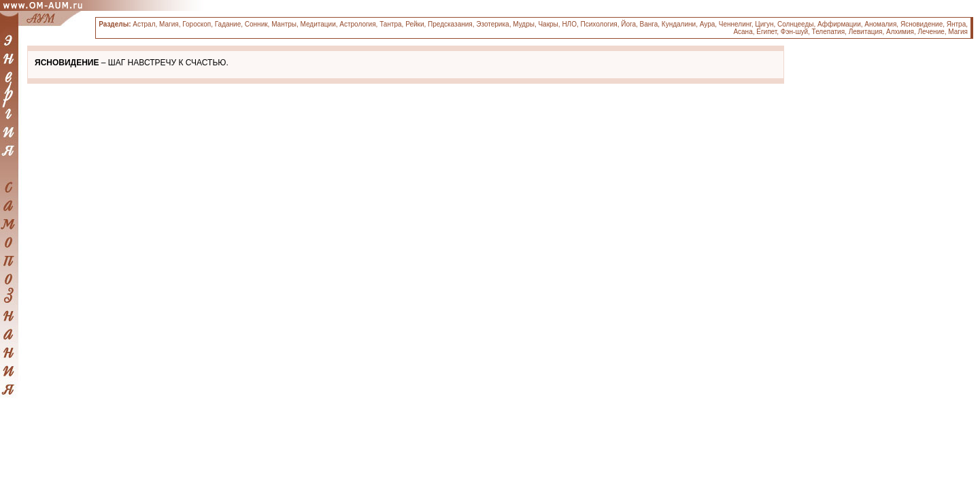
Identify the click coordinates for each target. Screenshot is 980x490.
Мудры (524, 24)
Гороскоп (197, 24)
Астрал (144, 24)
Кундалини (679, 24)
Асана (743, 32)
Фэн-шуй (794, 32)
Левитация (866, 32)
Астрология (357, 24)
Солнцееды (795, 24)
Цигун (764, 24)
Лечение (931, 32)
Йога (628, 24)
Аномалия (880, 24)
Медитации (318, 24)
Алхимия (900, 32)
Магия (169, 24)
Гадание (228, 24)
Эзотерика (492, 24)
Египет (766, 32)
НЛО (569, 24)
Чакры (548, 24)
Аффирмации (839, 24)
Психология (599, 24)
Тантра (390, 24)
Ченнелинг (735, 24)
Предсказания (450, 24)
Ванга (649, 24)
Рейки (415, 24)
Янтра (956, 24)
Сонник (256, 24)
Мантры (284, 24)
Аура (708, 24)
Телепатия (829, 32)
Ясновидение (922, 24)
